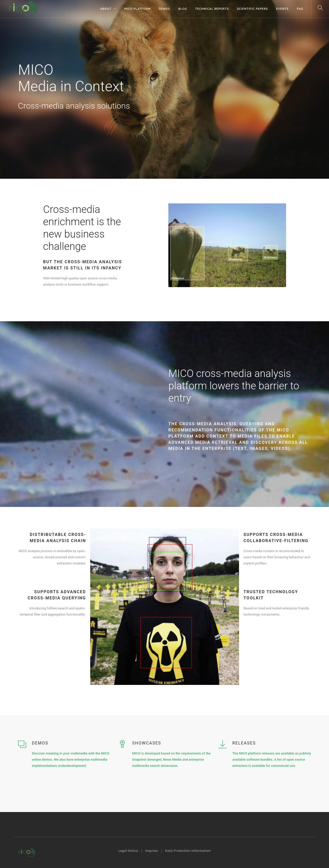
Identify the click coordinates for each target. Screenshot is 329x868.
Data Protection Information (188, 851)
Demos (164, 9)
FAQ (300, 9)
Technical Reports (212, 9)
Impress (152, 851)
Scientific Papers (252, 9)
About (106, 9)
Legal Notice (128, 851)
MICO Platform (138, 9)
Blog (183, 9)
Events (282, 9)
